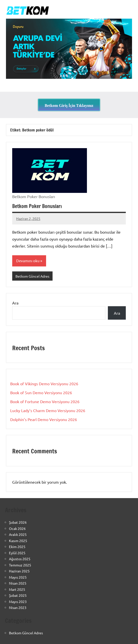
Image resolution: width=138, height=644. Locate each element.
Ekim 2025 (17, 547)
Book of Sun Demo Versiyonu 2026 (41, 392)
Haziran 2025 (19, 571)
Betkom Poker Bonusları (37, 206)
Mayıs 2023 (18, 601)
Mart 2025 (17, 589)
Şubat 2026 (18, 522)
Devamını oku (28, 261)
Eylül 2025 (17, 553)
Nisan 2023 (18, 607)
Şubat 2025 (18, 595)
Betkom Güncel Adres (32, 276)
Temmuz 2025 (20, 565)
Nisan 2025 (18, 583)
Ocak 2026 (17, 528)
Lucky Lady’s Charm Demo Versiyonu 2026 (48, 410)
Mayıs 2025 (18, 577)
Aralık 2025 (18, 534)
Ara (15, 303)
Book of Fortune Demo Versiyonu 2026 (45, 401)
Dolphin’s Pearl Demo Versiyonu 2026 (44, 419)
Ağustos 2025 (20, 559)
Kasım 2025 (18, 541)
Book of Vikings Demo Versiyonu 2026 (44, 384)
